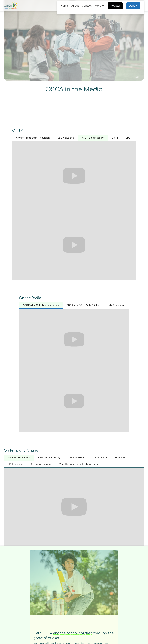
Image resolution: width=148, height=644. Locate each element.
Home (64, 6)
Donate (133, 6)
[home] (11, 6)
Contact (87, 6)
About (75, 6)
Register (115, 6)
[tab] (33, 138)
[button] (100, 6)
